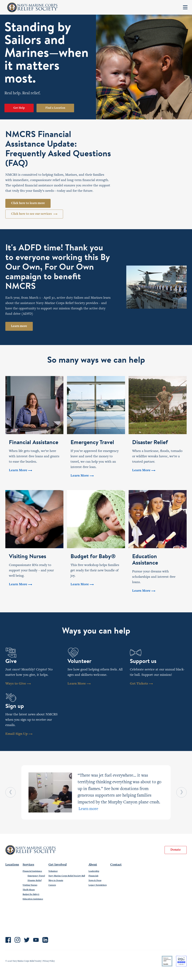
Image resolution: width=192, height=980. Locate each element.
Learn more (19, 326)
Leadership (94, 871)
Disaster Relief (35, 881)
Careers (52, 885)
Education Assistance (33, 899)
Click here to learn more (28, 203)
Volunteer (53, 871)
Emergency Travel (36, 876)
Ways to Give (18, 684)
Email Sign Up (19, 734)
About (93, 865)
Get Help (19, 108)
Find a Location (55, 108)
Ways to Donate (56, 881)
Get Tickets (141, 684)
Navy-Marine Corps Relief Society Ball (67, 876)
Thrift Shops (29, 890)
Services (28, 865)
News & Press (95, 881)
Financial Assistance (32, 871)
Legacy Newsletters (98, 885)
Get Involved (58, 865)
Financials (93, 876)
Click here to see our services (34, 214)
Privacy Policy (49, 961)
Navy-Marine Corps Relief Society (33, 7)
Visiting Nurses (30, 885)
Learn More (79, 684)
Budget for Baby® (31, 894)
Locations (12, 865)
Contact (116, 865)
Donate (176, 850)
